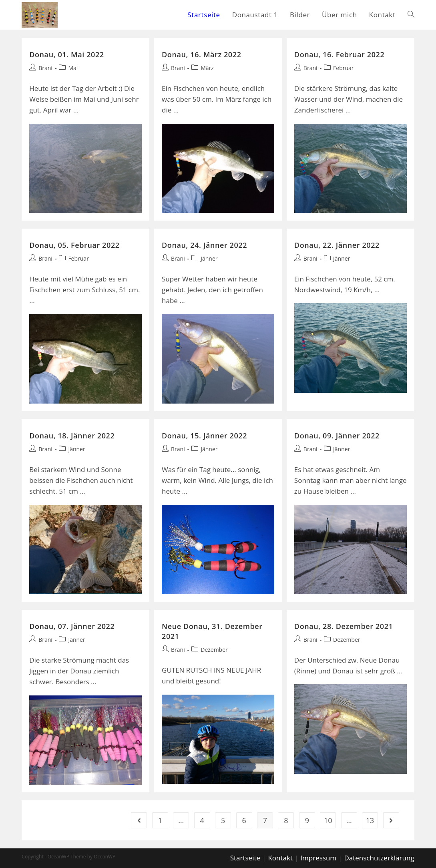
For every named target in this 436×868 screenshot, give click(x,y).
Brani (45, 68)
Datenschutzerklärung (379, 858)
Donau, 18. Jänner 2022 (72, 436)
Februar (343, 68)
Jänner (209, 258)
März (207, 68)
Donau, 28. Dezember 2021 (344, 626)
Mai (73, 68)
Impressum (318, 858)
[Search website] (411, 15)
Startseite (245, 858)
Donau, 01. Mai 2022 (67, 54)
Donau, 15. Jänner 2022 (204, 436)
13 (370, 820)
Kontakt (280, 858)
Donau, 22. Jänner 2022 (337, 245)
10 (328, 820)
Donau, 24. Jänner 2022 (204, 245)
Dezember (214, 650)
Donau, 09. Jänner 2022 (337, 436)
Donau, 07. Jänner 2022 (72, 626)
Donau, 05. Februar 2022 (74, 245)
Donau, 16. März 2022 (202, 54)
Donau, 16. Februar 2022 (339, 54)
